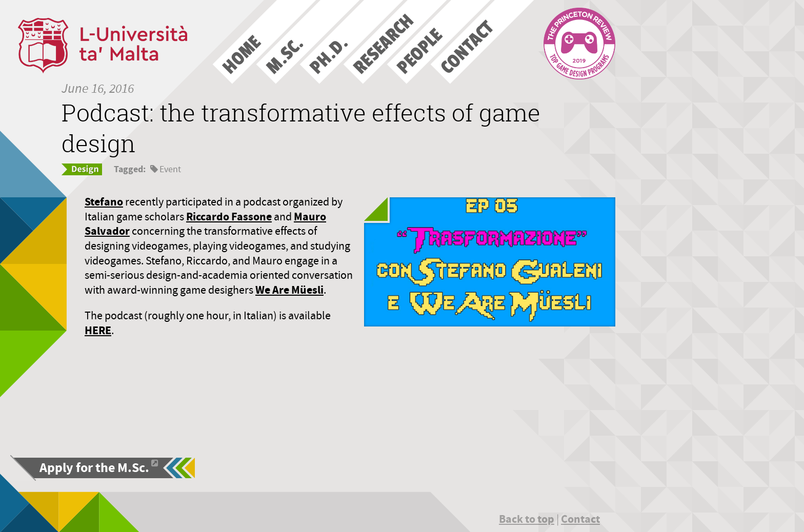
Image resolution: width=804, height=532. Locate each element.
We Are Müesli (289, 290)
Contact (580, 519)
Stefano (104, 202)
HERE (98, 330)
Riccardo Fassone (229, 217)
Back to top (527, 519)
